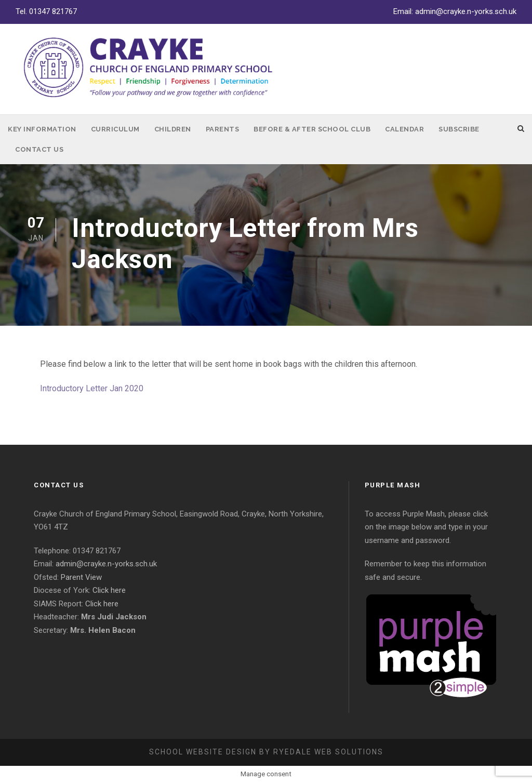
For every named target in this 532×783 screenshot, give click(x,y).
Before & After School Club (312, 129)
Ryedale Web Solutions (328, 752)
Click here (109, 590)
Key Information (42, 129)
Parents (223, 129)
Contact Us (39, 149)
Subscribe (459, 129)
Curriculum (115, 129)
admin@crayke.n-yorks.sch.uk (466, 11)
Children (173, 129)
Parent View (81, 577)
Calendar (404, 129)
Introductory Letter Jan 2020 (92, 388)
